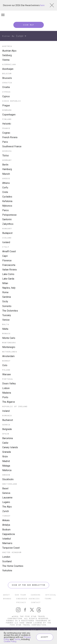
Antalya (6, 525)
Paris (5, 142)
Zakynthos (8, 224)
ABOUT (6, 595)
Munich (6, 174)
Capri (5, 256)
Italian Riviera (9, 270)
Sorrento (7, 306)
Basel (5, 488)
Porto (5, 397)
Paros (5, 210)
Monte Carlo (9, 338)
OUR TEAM (20, 595)
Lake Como (8, 274)
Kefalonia (7, 201)
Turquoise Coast (11, 548)
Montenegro (9, 347)
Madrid (6, 461)
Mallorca (7, 470)
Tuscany (7, 315)
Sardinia (7, 297)
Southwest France (12, 146)
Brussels (7, 78)
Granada (7, 452)
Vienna (6, 60)
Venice (6, 320)
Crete (5, 192)
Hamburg (7, 169)
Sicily (5, 301)
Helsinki (7, 124)
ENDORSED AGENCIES (28, 599)
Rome (5, 292)
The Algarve (9, 402)
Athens (6, 183)
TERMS (48, 599)
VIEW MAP (29, 25)
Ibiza (5, 456)
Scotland (7, 561)
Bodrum (6, 530)
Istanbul (7, 539)
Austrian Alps (9, 51)
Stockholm (8, 479)
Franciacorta (9, 265)
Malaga (6, 466)
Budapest (7, 233)
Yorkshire (7, 571)
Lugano (6, 502)
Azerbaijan (8, 69)
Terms (17, 639)
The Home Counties (13, 566)
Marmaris (7, 543)
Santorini (7, 219)
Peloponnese (9, 215)
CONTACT (36, 602)
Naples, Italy (9, 288)
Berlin (5, 165)
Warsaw (7, 374)
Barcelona (8, 438)
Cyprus (6, 96)
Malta (5, 329)
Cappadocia (9, 534)
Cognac (6, 133)
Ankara (6, 520)
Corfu (5, 188)
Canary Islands (10, 447)
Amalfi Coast (9, 251)
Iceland (6, 242)
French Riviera (10, 137)
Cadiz (5, 443)
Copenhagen (9, 115)
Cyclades (7, 197)
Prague (6, 105)
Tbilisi (6, 156)
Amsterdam (8, 356)
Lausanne (7, 498)
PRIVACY (21, 602)
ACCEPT (45, 637)
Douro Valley (9, 384)
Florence (7, 260)
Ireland (6, 411)
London (6, 557)
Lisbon (6, 388)
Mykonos (7, 206)
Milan (5, 283)
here (42, 5)
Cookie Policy (10, 641)
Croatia (6, 87)
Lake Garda (8, 279)
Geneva (6, 493)
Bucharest (8, 420)
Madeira (7, 393)
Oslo (5, 365)
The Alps (7, 507)
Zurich (6, 511)
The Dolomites (10, 311)
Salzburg (7, 55)
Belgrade (7, 429)
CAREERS (36, 595)
